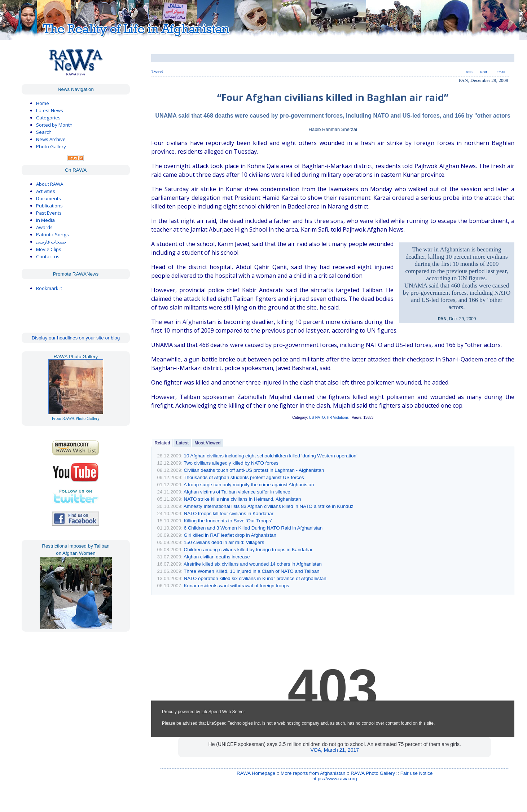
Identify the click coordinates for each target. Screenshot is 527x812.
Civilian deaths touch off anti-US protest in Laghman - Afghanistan (254, 470)
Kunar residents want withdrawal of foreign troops (237, 586)
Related (162, 443)
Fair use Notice (417, 773)
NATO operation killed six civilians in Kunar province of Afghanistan (255, 578)
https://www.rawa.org (335, 779)
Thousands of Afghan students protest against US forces (244, 477)
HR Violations (338, 418)
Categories (48, 118)
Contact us (48, 256)
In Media (45, 220)
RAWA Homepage (256, 773)
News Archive (51, 139)
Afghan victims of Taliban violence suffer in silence (237, 492)
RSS (469, 72)
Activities (46, 191)
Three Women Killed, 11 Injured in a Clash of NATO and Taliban (251, 571)
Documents (49, 198)
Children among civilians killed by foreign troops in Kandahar (248, 550)
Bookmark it (49, 288)
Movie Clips (49, 249)
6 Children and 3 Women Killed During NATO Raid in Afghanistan (253, 528)
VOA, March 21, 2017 (335, 750)
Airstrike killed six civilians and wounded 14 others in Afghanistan (253, 564)
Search (44, 132)
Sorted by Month (54, 125)
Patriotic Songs (52, 234)
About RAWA (50, 184)
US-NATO (317, 418)
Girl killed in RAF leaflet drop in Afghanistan (230, 535)
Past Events (49, 213)
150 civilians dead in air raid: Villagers (224, 542)
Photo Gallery (51, 146)
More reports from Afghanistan (313, 773)
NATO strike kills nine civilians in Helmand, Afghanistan (243, 499)
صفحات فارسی (51, 242)
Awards (44, 227)
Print (484, 72)
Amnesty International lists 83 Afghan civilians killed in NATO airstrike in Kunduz (269, 506)
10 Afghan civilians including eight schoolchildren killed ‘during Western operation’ (271, 456)
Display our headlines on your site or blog (76, 338)
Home (43, 103)
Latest (182, 443)
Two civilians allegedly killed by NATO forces (231, 463)
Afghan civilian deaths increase (217, 557)
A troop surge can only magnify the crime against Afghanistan (249, 485)
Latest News (50, 110)
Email (501, 72)
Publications (49, 206)
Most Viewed (207, 443)
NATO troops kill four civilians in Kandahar (229, 513)
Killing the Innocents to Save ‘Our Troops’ (228, 521)
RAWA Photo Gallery (373, 773)
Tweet (157, 71)
